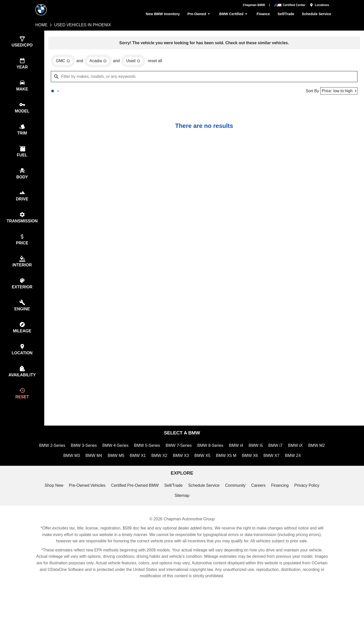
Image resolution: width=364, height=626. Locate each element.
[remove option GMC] (63, 62)
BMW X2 (171, 470)
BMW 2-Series (61, 459)
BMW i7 (289, 459)
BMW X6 (261, 470)
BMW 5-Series (158, 459)
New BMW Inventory (160, 14)
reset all (156, 62)
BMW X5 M (237, 470)
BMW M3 (84, 470)
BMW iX (309, 459)
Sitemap (182, 511)
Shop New (51, 500)
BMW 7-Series (190, 459)
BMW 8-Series (223, 459)
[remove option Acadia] (98, 62)
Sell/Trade (286, 14)
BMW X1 (150, 470)
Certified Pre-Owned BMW (134, 500)
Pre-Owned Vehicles (85, 500)
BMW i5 (269, 459)
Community (237, 500)
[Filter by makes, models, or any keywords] (204, 77)
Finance (263, 14)
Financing (282, 500)
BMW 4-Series (126, 459)
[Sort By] (338, 92)
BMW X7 (282, 470)
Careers (260, 500)
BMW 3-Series (93, 459)
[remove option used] (134, 62)
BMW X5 (214, 470)
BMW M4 (106, 470)
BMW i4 (249, 459)
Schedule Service (317, 14)
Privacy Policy (309, 500)
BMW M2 (61, 470)
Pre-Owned (198, 14)
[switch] (22, 42)
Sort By (311, 92)
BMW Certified (233, 14)
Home (42, 25)
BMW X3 (192, 470)
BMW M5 (129, 470)
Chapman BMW (254, 5)
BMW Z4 (303, 470)
